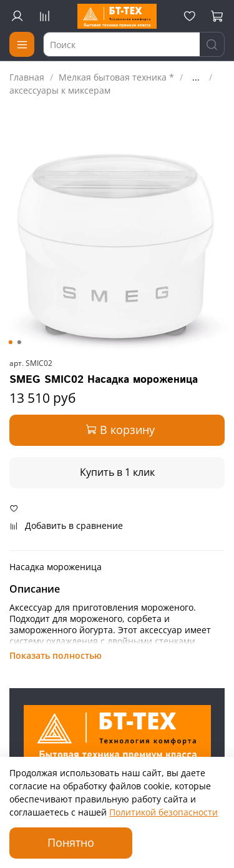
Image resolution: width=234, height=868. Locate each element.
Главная (27, 77)
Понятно (71, 842)
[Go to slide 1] (10, 342)
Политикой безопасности (163, 812)
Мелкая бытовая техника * (116, 77)
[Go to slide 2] (19, 342)
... (196, 77)
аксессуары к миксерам (60, 90)
